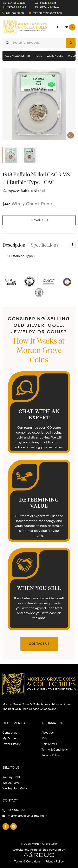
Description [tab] (14, 245)
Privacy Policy (51, 755)
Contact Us (39, 644)
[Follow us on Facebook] (6, 826)
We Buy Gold (55, 56)
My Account (11, 738)
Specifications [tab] (45, 245)
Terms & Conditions (55, 750)
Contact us (10, 733)
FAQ (44, 738)
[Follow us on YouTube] (14, 826)
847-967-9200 (15, 13)
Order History (12, 744)
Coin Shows (49, 744)
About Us (48, 733)
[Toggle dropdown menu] (72, 245)
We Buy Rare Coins (15, 788)
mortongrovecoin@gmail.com (28, 816)
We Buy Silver (11, 783)
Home (38, 56)
